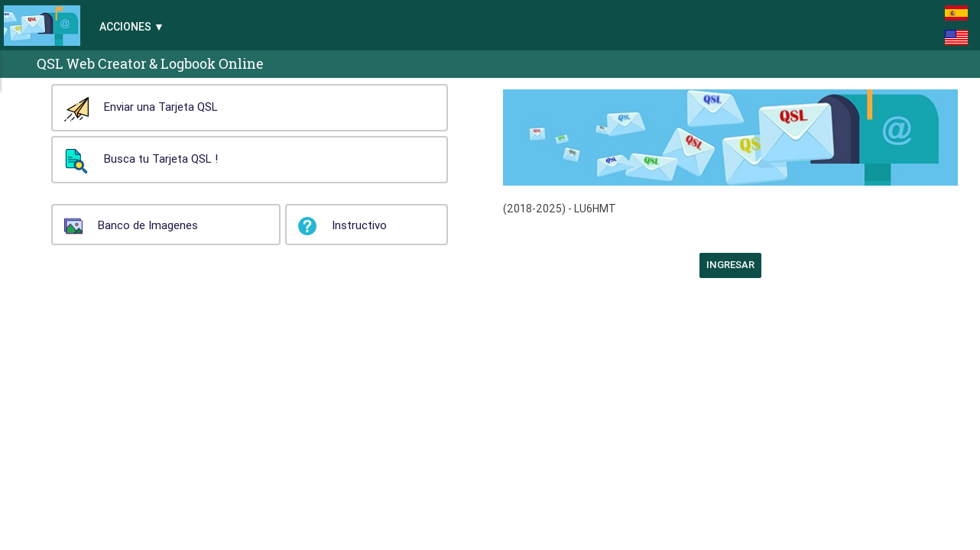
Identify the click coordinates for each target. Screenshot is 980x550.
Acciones (125, 27)
